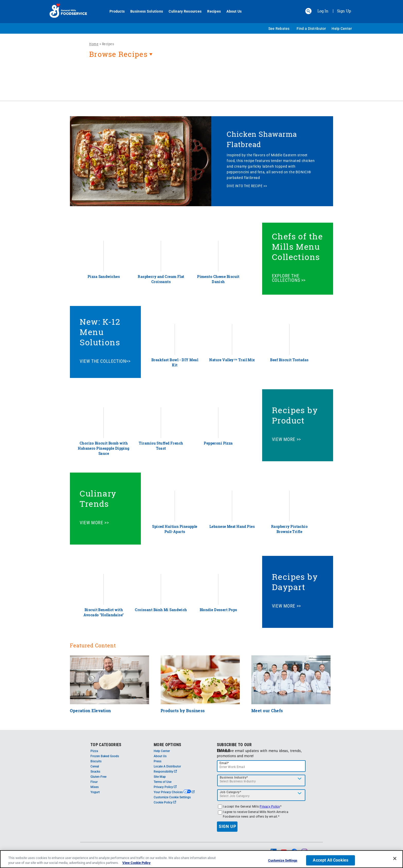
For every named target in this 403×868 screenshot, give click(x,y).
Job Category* (231, 792)
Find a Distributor (311, 29)
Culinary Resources (182, 11)
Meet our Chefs (267, 711)
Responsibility (165, 772)
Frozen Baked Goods (105, 756)
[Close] (395, 860)
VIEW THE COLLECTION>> (105, 361)
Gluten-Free (98, 777)
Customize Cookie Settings (172, 797)
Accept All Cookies (331, 862)
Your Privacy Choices (174, 792)
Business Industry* (234, 777)
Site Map (160, 777)
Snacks (95, 772)
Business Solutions (144, 11)
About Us (231, 11)
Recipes (211, 11)
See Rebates (279, 29)
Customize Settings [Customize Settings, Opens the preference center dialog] (283, 862)
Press (158, 761)
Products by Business (183, 711)
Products (114, 11)
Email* (224, 763)
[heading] (201, 57)
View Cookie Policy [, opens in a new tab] (136, 864)
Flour (94, 782)
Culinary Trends (98, 498)
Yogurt (95, 792)
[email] (261, 766)
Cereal (95, 766)
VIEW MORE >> (286, 439)
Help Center (342, 29)
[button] (308, 11)
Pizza (94, 751)
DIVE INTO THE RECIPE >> (247, 186)
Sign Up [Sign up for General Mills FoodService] (344, 11)
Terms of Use (163, 782)
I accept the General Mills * (252, 807)
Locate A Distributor (167, 766)
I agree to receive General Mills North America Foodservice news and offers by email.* (256, 814)
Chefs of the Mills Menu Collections (297, 246)
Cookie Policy (165, 802)
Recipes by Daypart (295, 582)
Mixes (95, 787)
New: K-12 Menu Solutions (100, 332)
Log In (323, 11)
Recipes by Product (295, 415)
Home (94, 44)
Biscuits (96, 761)
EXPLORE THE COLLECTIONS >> (289, 278)
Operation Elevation (90, 711)
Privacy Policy (165, 787)
